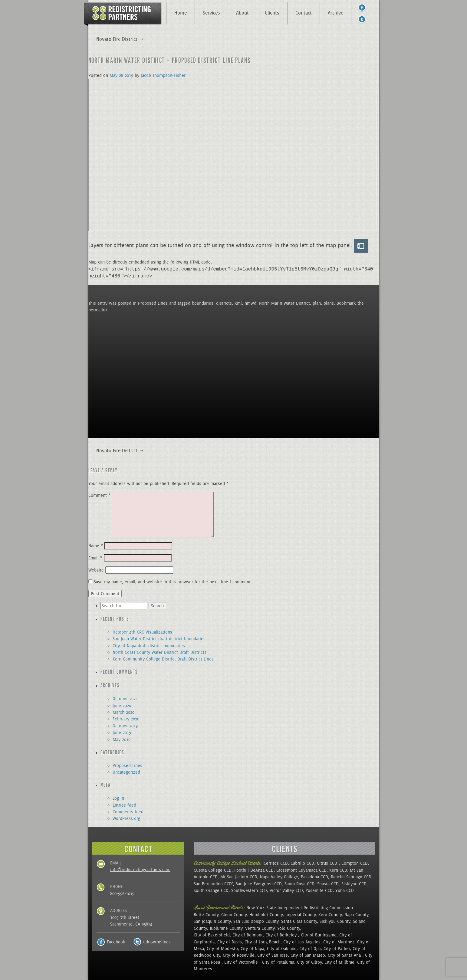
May (113, 75)
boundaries (203, 303)
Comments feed (128, 812)
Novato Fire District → (120, 39)
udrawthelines (157, 942)
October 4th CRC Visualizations (142, 632)
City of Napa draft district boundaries (149, 646)
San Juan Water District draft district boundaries (159, 639)
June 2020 (122, 706)
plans (329, 303)
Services (211, 13)
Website (96, 570)
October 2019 (125, 726)
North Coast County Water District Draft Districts (160, 652)
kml (238, 303)
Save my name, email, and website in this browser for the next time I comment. (173, 582)
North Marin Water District (284, 303)
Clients (272, 13)
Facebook (116, 942)
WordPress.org (126, 818)
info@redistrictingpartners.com (140, 870)
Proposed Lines (153, 303)
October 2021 (125, 699)
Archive (335, 13)
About (242, 13)
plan (317, 303)
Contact (304, 13)
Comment (99, 495)
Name (96, 546)
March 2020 (123, 712)
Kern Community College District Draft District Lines (163, 659)
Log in (118, 798)
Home (181, 13)
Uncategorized (126, 772)
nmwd (250, 303)
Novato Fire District (120, 451)
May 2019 (122, 739)
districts (224, 303)
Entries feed (124, 805)
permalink (98, 310)
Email (95, 558)
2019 (129, 75)
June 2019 (122, 733)
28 (121, 75)
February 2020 (126, 719)
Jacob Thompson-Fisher (163, 75)
